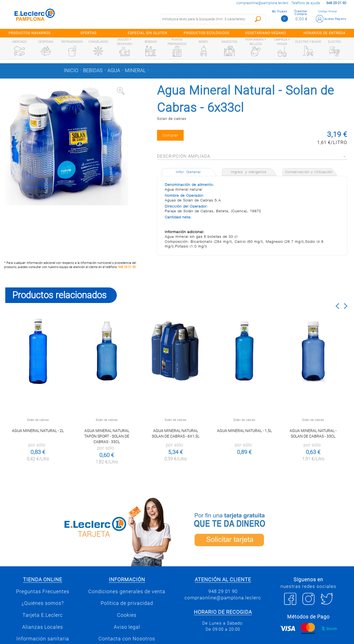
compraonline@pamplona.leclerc (262, 3)
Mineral (135, 70)
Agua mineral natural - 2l (38, 431)
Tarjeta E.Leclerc (43, 615)
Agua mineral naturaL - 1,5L (244, 431)
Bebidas (93, 70)
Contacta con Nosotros (127, 639)
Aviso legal (127, 627)
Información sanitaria (43, 639)
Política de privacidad (127, 603)
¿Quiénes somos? (43, 603)
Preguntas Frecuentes (43, 592)
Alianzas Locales (43, 627)
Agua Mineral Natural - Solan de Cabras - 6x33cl (212, 70)
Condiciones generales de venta (127, 592)
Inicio (71, 70)
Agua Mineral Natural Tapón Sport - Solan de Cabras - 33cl (107, 436)
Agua (114, 70)
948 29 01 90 (127, 267)
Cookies (127, 615)
